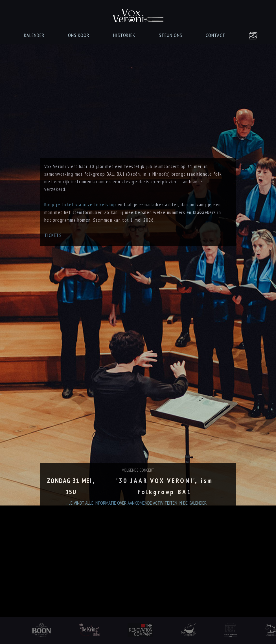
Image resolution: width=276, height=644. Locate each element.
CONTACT (216, 35)
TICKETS (53, 244)
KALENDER (34, 35)
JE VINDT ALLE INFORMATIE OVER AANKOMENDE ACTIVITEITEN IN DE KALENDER (138, 526)
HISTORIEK (124, 35)
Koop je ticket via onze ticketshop (80, 213)
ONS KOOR (79, 35)
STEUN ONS (171, 35)
